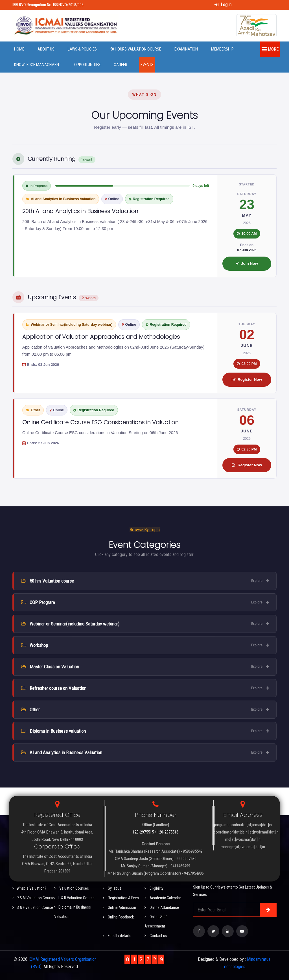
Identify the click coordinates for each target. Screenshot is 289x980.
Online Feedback (118, 917)
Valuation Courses (72, 888)
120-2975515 (143, 832)
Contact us (156, 936)
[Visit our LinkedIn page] (228, 931)
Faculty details (117, 936)
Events (147, 65)
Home (19, 49)
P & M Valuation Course (33, 898)
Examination (186, 49)
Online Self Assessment (156, 921)
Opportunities (87, 65)
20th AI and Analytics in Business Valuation (80, 211)
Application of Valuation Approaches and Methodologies (101, 337)
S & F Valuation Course (33, 907)
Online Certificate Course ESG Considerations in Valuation (100, 422)
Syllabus (112, 888)
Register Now (247, 379)
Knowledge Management (38, 65)
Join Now (247, 263)
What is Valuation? (29, 888)
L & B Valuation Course (74, 898)
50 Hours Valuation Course (136, 49)
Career (121, 65)
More (270, 49)
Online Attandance (162, 907)
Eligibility (154, 888)
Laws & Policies (82, 49)
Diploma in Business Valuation (73, 912)
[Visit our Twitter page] (213, 931)
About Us (46, 49)
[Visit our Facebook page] (199, 931)
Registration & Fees (121, 898)
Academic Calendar (163, 898)
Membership (222, 49)
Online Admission (119, 907)
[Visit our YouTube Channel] (242, 931)
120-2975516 (168, 832)
